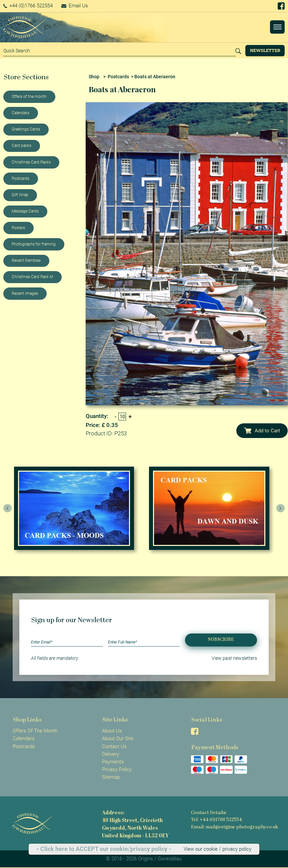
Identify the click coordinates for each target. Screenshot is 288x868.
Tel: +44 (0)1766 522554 (216, 820)
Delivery (110, 754)
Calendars (20, 113)
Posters (18, 228)
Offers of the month (29, 97)
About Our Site (118, 738)
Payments (113, 762)
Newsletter (265, 50)
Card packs (21, 146)
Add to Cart (262, 431)
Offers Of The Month (35, 731)
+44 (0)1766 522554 (28, 6)
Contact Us (114, 746)
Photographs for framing (34, 244)
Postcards (20, 179)
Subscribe (221, 640)
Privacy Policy (117, 769)
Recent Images (25, 293)
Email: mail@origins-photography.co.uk (234, 827)
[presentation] (8, 508)
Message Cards (25, 211)
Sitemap (111, 777)
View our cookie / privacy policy (217, 849)
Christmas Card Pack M (32, 277)
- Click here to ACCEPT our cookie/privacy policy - (104, 849)
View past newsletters (234, 658)
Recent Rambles (26, 260)
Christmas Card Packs (31, 162)
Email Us (75, 6)
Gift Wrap (20, 195)
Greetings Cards (26, 129)
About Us (112, 731)
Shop (94, 77)
